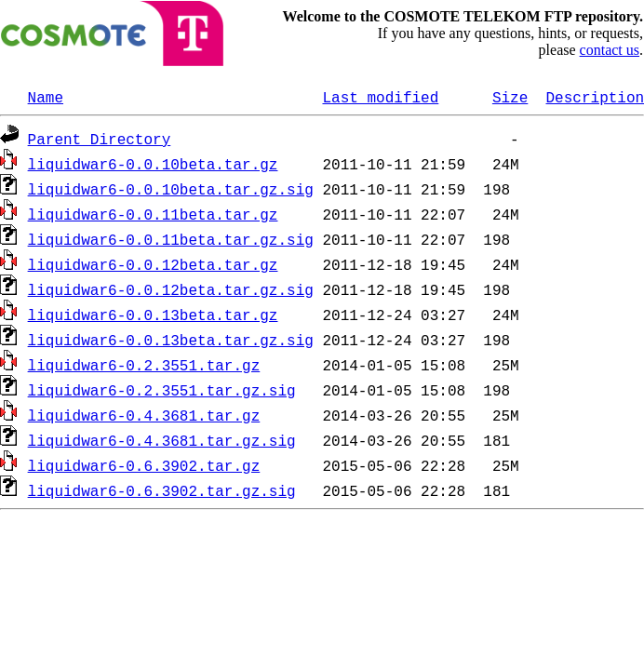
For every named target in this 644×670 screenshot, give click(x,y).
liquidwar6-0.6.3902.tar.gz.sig (162, 490)
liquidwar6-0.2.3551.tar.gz (144, 365)
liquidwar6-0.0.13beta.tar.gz (153, 315)
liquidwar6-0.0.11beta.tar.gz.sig (171, 239)
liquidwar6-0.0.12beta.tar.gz (153, 264)
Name (46, 97)
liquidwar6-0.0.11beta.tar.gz (153, 214)
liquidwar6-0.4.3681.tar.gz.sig (162, 440)
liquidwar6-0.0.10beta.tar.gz (153, 164)
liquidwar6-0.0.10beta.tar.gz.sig (171, 189)
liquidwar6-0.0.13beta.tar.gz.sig (171, 340)
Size (510, 97)
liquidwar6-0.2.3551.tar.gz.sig (162, 390)
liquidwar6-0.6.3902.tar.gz (144, 465)
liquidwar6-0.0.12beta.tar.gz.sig (171, 289)
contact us (610, 50)
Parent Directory (100, 139)
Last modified (380, 97)
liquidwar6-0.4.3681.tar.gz (144, 415)
